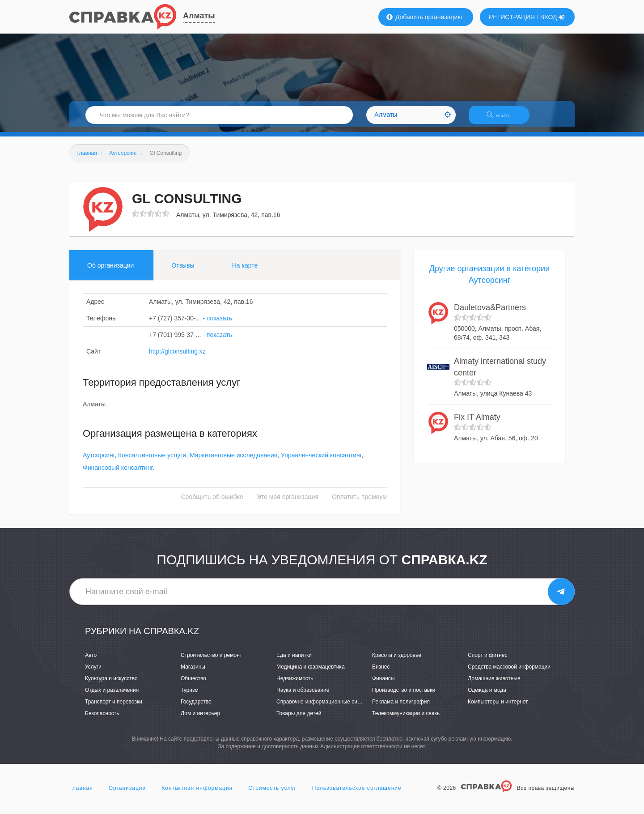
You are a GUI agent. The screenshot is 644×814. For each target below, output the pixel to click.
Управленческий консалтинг (321, 461)
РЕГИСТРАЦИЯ (512, 17)
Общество (193, 684)
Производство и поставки (404, 695)
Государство (196, 707)
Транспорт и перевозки (114, 707)
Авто (91, 661)
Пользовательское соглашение (357, 793)
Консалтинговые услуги (152, 461)
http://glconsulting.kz (177, 357)
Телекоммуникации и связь (406, 719)
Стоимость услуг (272, 793)
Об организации (110, 271)
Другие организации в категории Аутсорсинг (489, 280)
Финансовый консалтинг (118, 473)
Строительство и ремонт (211, 661)
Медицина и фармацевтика (311, 672)
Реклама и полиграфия (401, 707)
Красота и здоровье (397, 661)
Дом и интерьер (200, 719)
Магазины (193, 672)
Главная (81, 793)
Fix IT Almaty (477, 422)
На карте (245, 271)
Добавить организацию (424, 17)
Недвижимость (295, 684)
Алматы (199, 16)
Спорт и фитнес (488, 661)
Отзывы (183, 271)
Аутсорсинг (99, 461)
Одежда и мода (487, 695)
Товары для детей (299, 719)
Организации (127, 793)
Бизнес (381, 672)
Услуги (93, 672)
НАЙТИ (503, 118)
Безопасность (102, 719)
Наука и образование (303, 695)
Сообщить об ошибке (212, 503)
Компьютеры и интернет (498, 707)
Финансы (383, 684)
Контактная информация (197, 793)
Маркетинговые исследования (233, 461)
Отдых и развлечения (112, 695)
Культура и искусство (111, 684)
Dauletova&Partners (490, 313)
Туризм (190, 695)
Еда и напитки (294, 661)
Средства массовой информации (509, 672)
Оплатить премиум (359, 503)
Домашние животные (494, 684)
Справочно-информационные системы (325, 707)
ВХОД (553, 17)
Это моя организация (288, 503)
